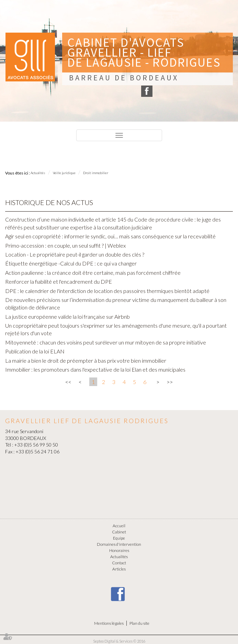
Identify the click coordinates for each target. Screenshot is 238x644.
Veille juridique (64, 173)
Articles (119, 569)
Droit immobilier (96, 173)
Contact (119, 563)
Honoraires (119, 550)
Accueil (119, 526)
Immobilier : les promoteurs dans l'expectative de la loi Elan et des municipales (95, 369)
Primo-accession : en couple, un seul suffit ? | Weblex (65, 245)
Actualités (38, 173)
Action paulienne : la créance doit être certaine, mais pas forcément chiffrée (93, 273)
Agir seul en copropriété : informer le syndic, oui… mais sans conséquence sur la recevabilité (110, 236)
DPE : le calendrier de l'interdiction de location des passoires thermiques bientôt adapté (107, 291)
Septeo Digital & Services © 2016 (119, 641)
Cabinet (119, 532)
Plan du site (139, 623)
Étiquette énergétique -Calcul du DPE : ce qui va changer (71, 263)
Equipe (119, 538)
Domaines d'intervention (119, 544)
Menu (14, 151)
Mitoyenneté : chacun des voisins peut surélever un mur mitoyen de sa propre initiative (106, 342)
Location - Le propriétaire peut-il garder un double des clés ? (75, 254)
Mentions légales (109, 623)
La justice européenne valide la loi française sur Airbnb (67, 317)
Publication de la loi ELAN (35, 351)
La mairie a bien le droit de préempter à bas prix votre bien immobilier (86, 360)
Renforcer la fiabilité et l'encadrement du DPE (59, 281)
